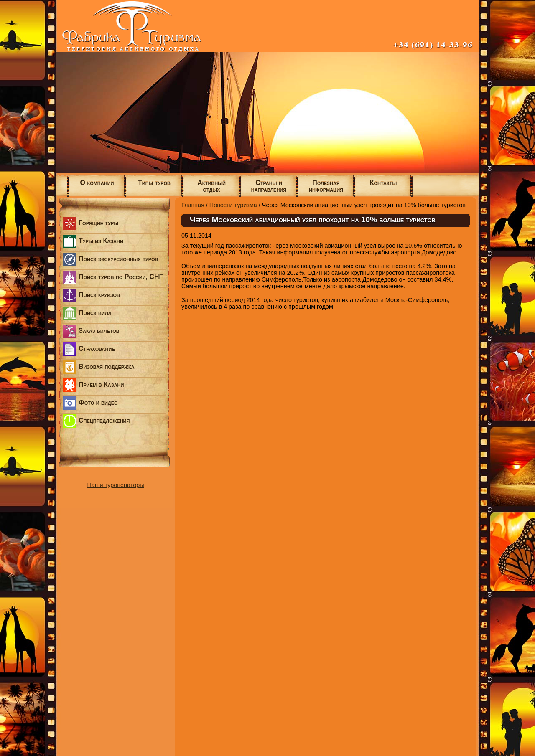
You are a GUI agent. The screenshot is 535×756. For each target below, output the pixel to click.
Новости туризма (233, 205)
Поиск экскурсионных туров (111, 259)
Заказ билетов (91, 331)
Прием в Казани (93, 385)
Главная (193, 205)
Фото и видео (90, 403)
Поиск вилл (87, 313)
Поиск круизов (92, 295)
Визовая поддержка (99, 367)
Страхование (89, 349)
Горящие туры (91, 223)
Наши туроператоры (115, 485)
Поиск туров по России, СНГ (113, 277)
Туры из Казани (93, 241)
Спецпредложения (96, 421)
